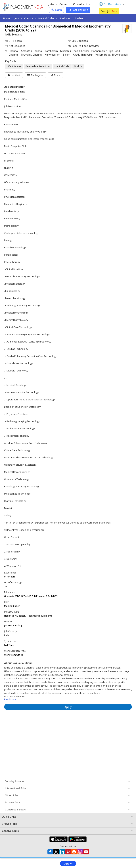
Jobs (53, 4)
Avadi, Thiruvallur (83, 55)
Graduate (64, 18)
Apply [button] (68, 707)
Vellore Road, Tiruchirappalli (112, 55)
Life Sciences (14, 66)
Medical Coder (46, 18)
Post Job (109, 11)
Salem (67, 55)
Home (7, 18)
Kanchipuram (53, 55)
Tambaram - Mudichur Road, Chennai (67, 51)
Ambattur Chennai (32, 51)
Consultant (82, 4)
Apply (68, 863)
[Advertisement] (68, 724)
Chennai (29, 18)
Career (65, 4)
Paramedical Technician (38, 66)
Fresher (79, 18)
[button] (56, 75)
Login (57, 10)
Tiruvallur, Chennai (32, 55)
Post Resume (78, 10)
